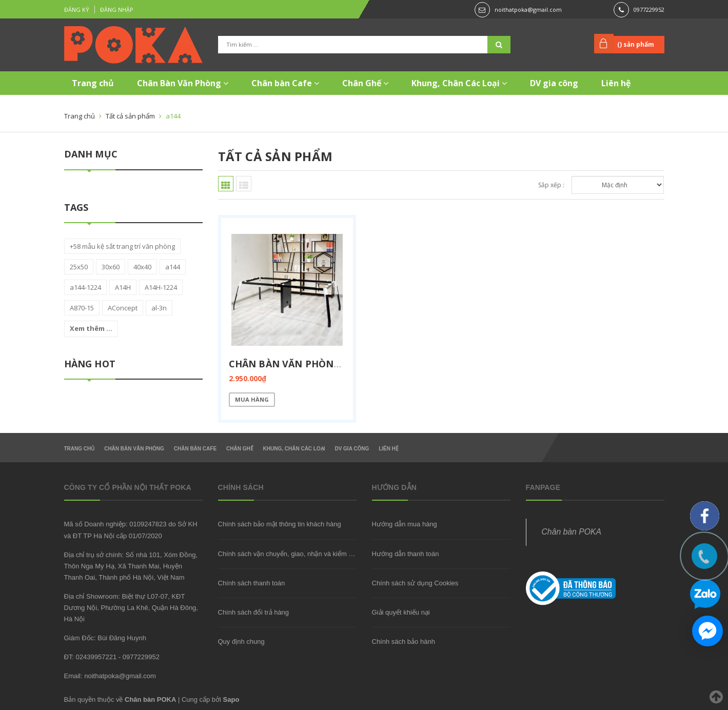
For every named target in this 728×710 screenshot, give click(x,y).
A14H (123, 287)
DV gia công (554, 83)
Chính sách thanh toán (252, 583)
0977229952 (649, 9)
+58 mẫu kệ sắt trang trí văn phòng (122, 246)
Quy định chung (241, 642)
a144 (173, 267)
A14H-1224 (161, 287)
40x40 (142, 267)
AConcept (123, 308)
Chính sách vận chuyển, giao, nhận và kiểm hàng (291, 554)
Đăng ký (77, 9)
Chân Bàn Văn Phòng (183, 83)
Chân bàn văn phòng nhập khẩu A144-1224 (339, 364)
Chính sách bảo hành (404, 642)
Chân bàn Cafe (285, 83)
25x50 (79, 267)
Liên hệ (616, 83)
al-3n (159, 308)
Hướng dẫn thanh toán (406, 554)
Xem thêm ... (91, 328)
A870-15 (82, 308)
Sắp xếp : (551, 185)
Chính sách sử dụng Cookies (415, 583)
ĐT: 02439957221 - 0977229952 (112, 657)
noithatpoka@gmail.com (528, 9)
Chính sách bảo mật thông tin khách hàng (280, 524)
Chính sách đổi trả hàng (254, 612)
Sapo (231, 699)
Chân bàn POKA (572, 532)
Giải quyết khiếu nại (401, 612)
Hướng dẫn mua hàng (405, 524)
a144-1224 (85, 287)
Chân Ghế (365, 83)
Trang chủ (93, 83)
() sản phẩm (636, 44)
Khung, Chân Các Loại (459, 83)
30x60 (111, 267)
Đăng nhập (117, 9)
